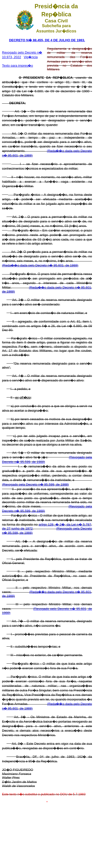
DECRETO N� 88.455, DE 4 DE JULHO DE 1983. (47, 40)
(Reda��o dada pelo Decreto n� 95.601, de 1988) (40, 265)
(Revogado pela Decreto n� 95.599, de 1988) (35, 484)
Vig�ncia (31, 57)
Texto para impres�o (18, 66)
